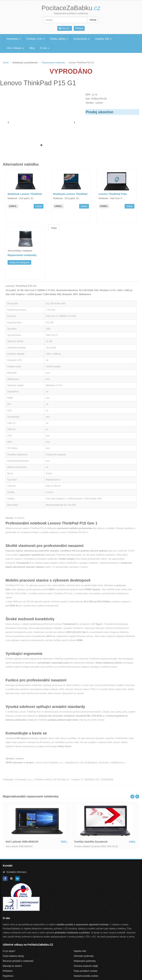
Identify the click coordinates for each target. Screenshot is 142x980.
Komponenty (82, 39)
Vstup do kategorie (19, 262)
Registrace (8, 976)
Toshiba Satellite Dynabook (91, 842)
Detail (39, 206)
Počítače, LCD (35, 39)
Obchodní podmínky (84, 956)
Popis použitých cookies (86, 971)
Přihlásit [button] (79, 28)
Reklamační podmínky (85, 961)
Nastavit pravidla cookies (86, 976)
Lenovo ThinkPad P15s (113, 194)
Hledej (93, 20)
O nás (45, 48)
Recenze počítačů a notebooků (18, 961)
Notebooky (14, 39)
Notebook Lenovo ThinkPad (25, 194)
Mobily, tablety (59, 39)
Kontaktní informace (17, 872)
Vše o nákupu (15, 48)
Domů (6, 63)
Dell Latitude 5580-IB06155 (22, 842)
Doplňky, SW (104, 39)
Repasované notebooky (53, 63)
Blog (32, 48)
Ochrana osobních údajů (86, 966)
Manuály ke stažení (12, 966)
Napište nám (80, 951)
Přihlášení (8, 971)
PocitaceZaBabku (71, 8)
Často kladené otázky (13, 956)
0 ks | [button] (64, 28)
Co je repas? (9, 951)
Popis (54, 228)
